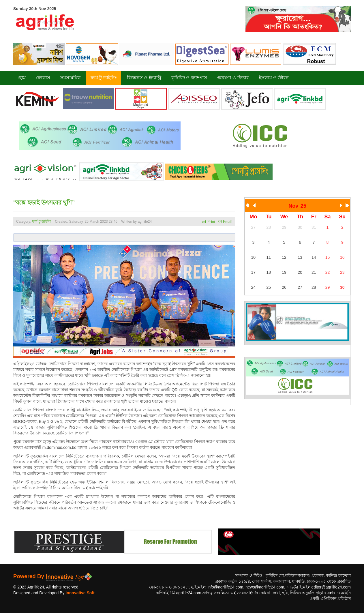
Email (227, 222)
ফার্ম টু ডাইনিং (42, 222)
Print (211, 222)
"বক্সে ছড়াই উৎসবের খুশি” (44, 203)
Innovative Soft (80, 593)
